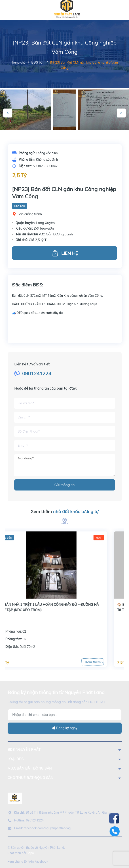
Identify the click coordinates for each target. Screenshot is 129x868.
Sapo (30, 853)
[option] (65, 110)
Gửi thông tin (64, 485)
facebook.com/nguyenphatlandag (42, 828)
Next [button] (121, 113)
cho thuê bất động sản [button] (65, 778)
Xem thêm (65, 512)
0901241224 (37, 373)
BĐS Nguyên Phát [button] (65, 750)
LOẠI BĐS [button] (65, 759)
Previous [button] (8, 113)
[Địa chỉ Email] (65, 715)
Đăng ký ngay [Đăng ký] (64, 728)
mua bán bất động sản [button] (65, 768)
